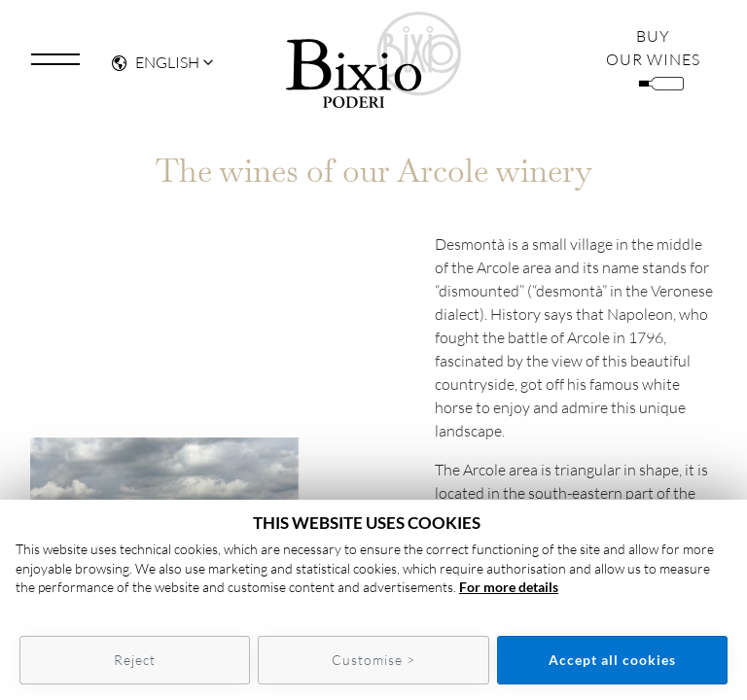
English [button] (156, 63)
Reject (135, 660)
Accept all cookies (612, 660)
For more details (509, 587)
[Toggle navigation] (55, 61)
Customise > (373, 660)
